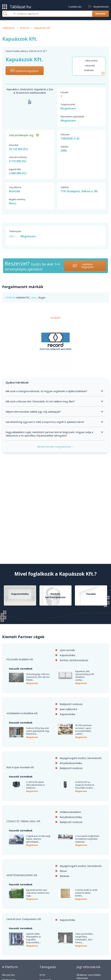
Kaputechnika (67, 655)
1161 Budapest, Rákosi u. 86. (79, 191)
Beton (63, 871)
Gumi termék (67, 650)
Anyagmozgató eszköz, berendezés (81, 758)
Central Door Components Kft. (24, 919)
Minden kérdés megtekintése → (56, 447)
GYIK (42, 975)
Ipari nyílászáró (68, 709)
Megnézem (68, 108)
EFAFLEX (11, 297)
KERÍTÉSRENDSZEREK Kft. (22, 875)
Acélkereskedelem (70, 812)
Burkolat (65, 876)
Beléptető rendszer (71, 704)
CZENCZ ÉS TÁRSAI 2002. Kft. (24, 821)
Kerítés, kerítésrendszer (74, 660)
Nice (34, 297)
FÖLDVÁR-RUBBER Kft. (20, 659)
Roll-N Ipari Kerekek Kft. (20, 767)
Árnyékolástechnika (71, 763)
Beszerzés (9, 975)
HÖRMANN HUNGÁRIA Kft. (22, 713)
